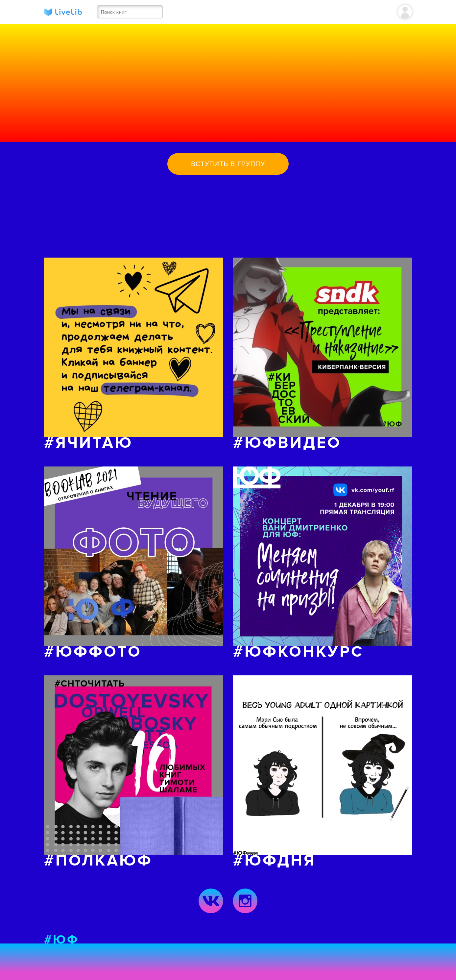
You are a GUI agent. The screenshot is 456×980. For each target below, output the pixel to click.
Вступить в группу (228, 164)
